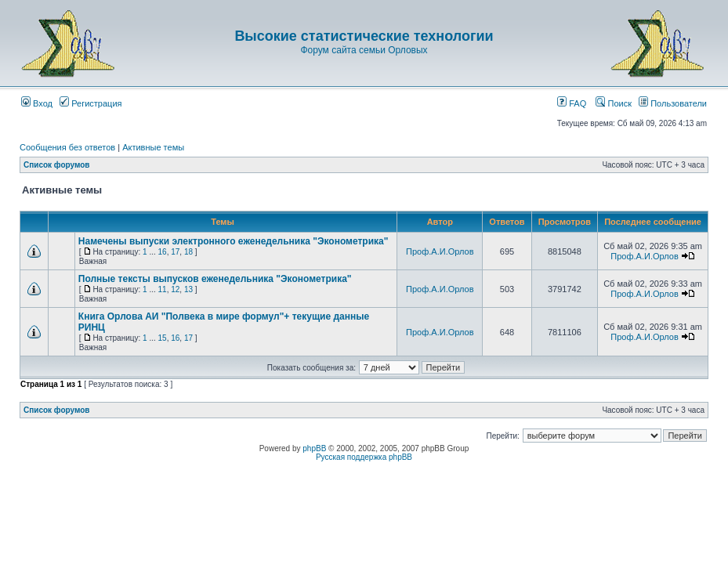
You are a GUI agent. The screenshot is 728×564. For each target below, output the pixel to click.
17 (175, 252)
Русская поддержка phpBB (364, 457)
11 (163, 289)
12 (175, 289)
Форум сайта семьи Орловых (364, 50)
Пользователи (673, 103)
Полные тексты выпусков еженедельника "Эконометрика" (215, 279)
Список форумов (57, 165)
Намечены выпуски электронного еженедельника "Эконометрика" (234, 241)
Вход (37, 103)
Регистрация (91, 103)
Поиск (614, 103)
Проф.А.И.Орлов (440, 251)
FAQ (572, 103)
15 (163, 338)
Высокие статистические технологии (364, 36)
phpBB (314, 448)
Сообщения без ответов (67, 147)
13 (188, 289)
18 (188, 252)
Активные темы (153, 147)
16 (163, 252)
